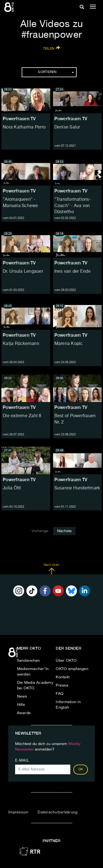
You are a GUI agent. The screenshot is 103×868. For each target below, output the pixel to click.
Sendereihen (29, 661)
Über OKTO (66, 661)
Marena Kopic (69, 344)
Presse (62, 685)
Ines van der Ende (73, 272)
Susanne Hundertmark (77, 488)
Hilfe (21, 705)
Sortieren (56, 72)
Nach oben (51, 569)
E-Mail (22, 760)
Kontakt (63, 677)
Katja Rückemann (21, 344)
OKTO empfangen (72, 669)
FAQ (60, 694)
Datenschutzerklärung (58, 812)
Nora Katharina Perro (24, 127)
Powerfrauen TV (19, 119)
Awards (24, 713)
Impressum (18, 812)
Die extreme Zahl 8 (22, 416)
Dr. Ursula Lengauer (23, 272)
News (22, 696)
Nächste (64, 531)
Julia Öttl (12, 488)
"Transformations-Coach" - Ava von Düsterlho (73, 206)
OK (81, 770)
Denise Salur (67, 127)
